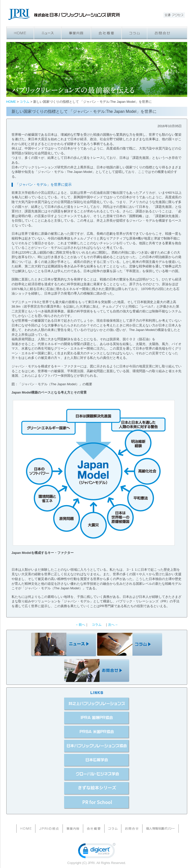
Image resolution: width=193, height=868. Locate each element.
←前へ (80, 625)
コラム (97, 625)
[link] (97, 852)
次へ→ (113, 625)
